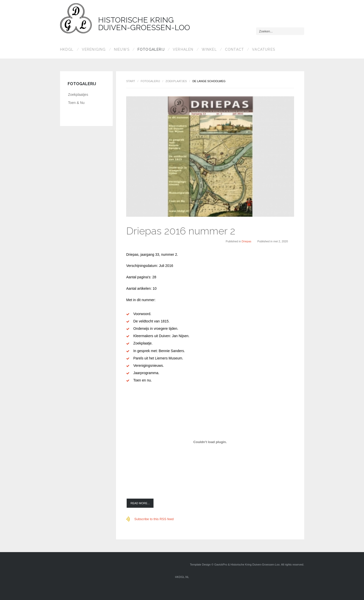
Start (131, 81)
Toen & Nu (76, 103)
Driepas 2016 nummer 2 (181, 231)
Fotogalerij (151, 49)
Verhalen (183, 49)
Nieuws (122, 49)
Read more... (140, 503)
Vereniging (94, 49)
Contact (234, 49)
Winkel (209, 49)
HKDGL (67, 49)
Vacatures (264, 49)
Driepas (246, 241)
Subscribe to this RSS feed (154, 519)
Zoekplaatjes (176, 81)
